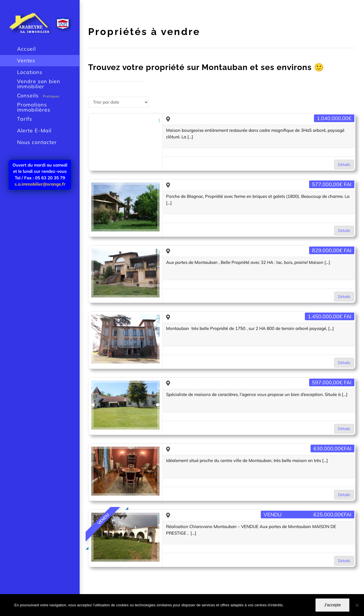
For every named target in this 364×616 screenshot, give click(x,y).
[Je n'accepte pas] (357, 605)
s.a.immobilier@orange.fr (40, 184)
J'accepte (333, 605)
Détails (344, 165)
